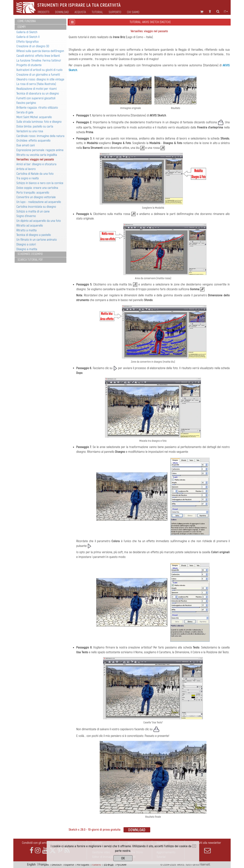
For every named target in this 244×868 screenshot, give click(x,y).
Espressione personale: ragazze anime (40, 150)
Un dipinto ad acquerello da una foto (39, 221)
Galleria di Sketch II (28, 37)
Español (69, 864)
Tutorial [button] (97, 12)
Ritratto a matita (26, 230)
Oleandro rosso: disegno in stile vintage (40, 79)
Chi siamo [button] (133, 12)
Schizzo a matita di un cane (33, 211)
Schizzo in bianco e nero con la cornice (40, 183)
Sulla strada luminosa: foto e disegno (39, 122)
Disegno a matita (27, 249)
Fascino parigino (26, 103)
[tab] (41, 21)
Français (44, 864)
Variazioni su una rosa (30, 131)
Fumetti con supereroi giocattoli (36, 98)
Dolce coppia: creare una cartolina (37, 188)
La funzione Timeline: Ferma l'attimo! (39, 61)
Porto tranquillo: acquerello (33, 193)
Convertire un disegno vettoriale (36, 197)
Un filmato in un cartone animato (37, 240)
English (31, 864)
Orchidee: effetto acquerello (33, 141)
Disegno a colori (26, 244)
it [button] (226, 12)
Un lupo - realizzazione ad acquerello (39, 202)
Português (83, 864)
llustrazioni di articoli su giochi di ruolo (39, 70)
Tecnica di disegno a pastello (34, 235)
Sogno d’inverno (26, 216)
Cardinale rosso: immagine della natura (40, 136)
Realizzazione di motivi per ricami (37, 89)
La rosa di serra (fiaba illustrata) (36, 84)
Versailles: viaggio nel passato (35, 159)
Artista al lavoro (26, 169)
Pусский (121, 864)
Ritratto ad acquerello (30, 226)
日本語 (109, 864)
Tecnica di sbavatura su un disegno (38, 93)
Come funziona (27, 21)
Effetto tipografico (28, 42)
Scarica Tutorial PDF (30, 260)
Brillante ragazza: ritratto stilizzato (37, 108)
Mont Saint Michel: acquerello (34, 117)
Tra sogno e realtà (28, 178)
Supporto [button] (115, 12)
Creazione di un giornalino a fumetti (38, 75)
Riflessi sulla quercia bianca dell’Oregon (40, 51)
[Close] (194, 846)
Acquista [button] (80, 12)
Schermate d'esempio (30, 254)
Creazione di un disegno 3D (33, 46)
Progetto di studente (29, 65)
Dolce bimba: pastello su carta (35, 126)
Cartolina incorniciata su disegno (36, 207)
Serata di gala (25, 112)
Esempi (22, 27)
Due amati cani (26, 145)
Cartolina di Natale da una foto (35, 174)
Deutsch (57, 864)
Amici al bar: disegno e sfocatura (36, 164)
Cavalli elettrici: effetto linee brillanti (38, 56)
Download (62, 12)
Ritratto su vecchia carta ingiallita (37, 155)
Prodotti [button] (44, 12)
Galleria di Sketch (27, 32)
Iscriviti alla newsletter (207, 847)
